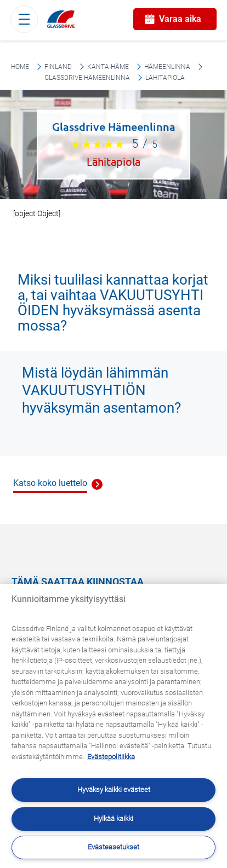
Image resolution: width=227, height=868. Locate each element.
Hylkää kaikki (113, 818)
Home (20, 67)
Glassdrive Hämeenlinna (87, 78)
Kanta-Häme (108, 67)
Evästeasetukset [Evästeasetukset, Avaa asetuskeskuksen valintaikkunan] (113, 847)
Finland (58, 67)
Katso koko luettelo (50, 483)
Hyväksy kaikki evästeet (114, 789)
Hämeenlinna (167, 67)
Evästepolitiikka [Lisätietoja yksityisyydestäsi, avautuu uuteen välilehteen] (111, 757)
